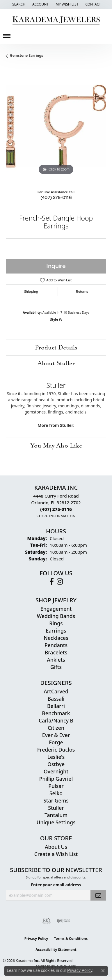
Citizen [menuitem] (56, 728)
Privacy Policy (36, 939)
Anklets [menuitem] (56, 660)
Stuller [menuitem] (56, 808)
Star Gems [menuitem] (56, 800)
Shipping (31, 291)
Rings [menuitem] (56, 623)
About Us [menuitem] (56, 847)
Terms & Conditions (71, 939)
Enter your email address (56, 885)
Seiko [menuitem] (56, 793)
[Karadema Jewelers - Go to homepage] (56, 21)
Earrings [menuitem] (56, 631)
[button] (18, 4)
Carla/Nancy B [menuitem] (56, 720)
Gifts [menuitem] (56, 667)
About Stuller (56, 363)
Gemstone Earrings (26, 55)
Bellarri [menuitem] (56, 706)
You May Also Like (56, 445)
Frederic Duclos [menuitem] (56, 750)
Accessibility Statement (56, 950)
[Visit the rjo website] (47, 921)
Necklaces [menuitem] (56, 638)
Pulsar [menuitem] (56, 786)
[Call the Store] (56, 509)
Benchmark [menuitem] (56, 713)
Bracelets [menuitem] (56, 652)
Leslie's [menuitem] (56, 757)
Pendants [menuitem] (56, 645)
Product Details (56, 347)
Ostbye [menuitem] (56, 764)
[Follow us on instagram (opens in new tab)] (60, 582)
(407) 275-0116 (56, 197)
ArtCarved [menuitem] (56, 691)
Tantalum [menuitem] (56, 815)
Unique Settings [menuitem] (56, 822)
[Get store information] (56, 516)
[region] (56, 126)
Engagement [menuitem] (56, 609)
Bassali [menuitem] (56, 699)
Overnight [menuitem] (56, 771)
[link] (92, 4)
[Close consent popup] (103, 971)
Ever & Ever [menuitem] (56, 735)
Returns (82, 291)
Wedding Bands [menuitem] (56, 616)
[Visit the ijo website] (63, 921)
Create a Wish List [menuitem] (56, 854)
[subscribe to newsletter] (98, 895)
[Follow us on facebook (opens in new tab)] (52, 582)
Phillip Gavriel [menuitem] (56, 779)
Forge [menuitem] (56, 742)
